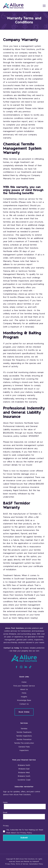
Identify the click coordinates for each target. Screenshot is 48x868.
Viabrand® (36, 862)
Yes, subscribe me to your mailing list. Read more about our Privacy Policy (25, 831)
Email (5, 813)
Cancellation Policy (36, 864)
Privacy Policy (10, 864)
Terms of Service (22, 864)
